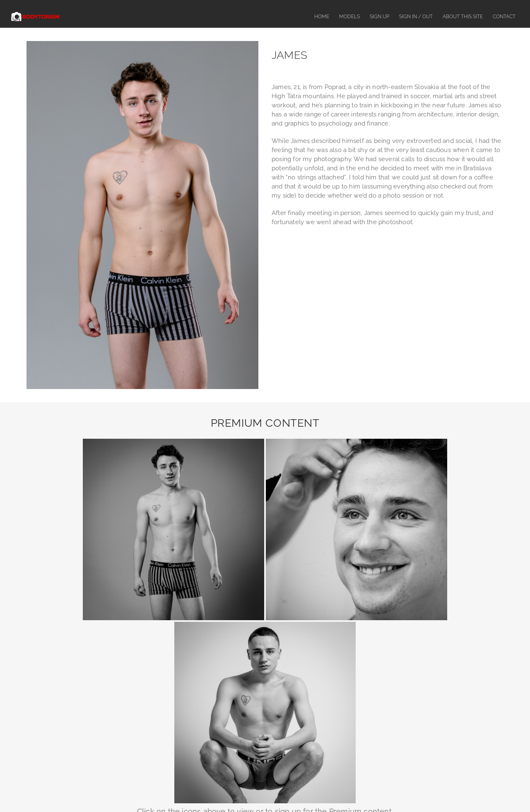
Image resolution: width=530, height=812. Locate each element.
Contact (504, 17)
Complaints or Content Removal (276, 790)
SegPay (324, 707)
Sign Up (379, 17)
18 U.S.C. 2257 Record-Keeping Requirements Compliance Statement (265, 759)
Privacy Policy (393, 790)
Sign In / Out (416, 17)
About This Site (463, 17)
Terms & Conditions (345, 790)
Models (349, 17)
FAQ (225, 790)
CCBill (322, 733)
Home (322, 17)
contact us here (359, 690)
